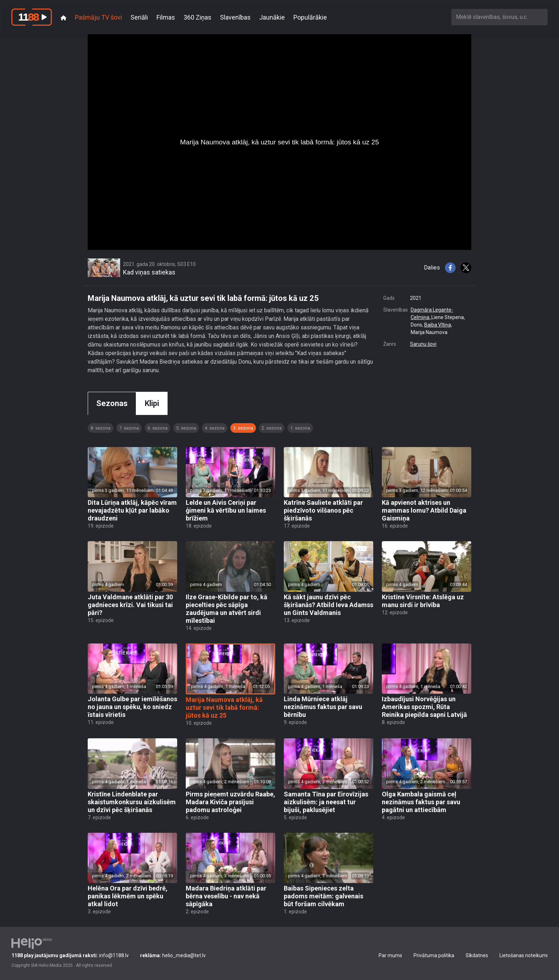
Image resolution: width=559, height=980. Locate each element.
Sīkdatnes (477, 955)
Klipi (152, 403)
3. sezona (243, 428)
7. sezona (129, 428)
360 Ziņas (198, 17)
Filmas (166, 17)
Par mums (390, 955)
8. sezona (101, 428)
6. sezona (158, 428)
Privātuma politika (434, 955)
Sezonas (112, 403)
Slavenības (235, 17)
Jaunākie (272, 17)
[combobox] (499, 17)
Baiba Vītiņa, (438, 325)
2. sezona (272, 428)
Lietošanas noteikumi (524, 955)
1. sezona (300, 428)
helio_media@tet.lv (173, 955)
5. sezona (186, 428)
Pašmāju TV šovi (98, 17)
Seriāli (139, 17)
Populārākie (310, 17)
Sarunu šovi (423, 344)
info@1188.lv (70, 955)
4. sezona (215, 428)
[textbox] (499, 17)
